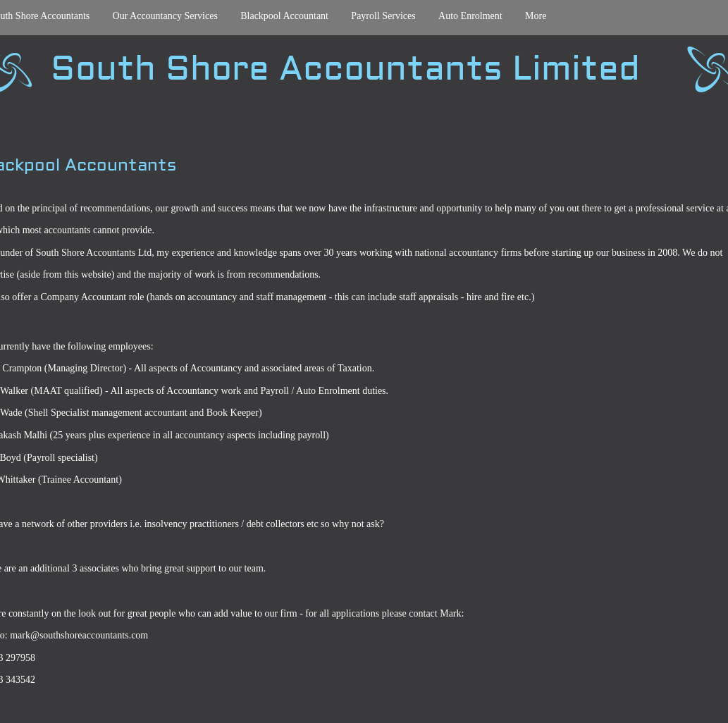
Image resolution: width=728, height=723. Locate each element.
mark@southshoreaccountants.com (79, 635)
